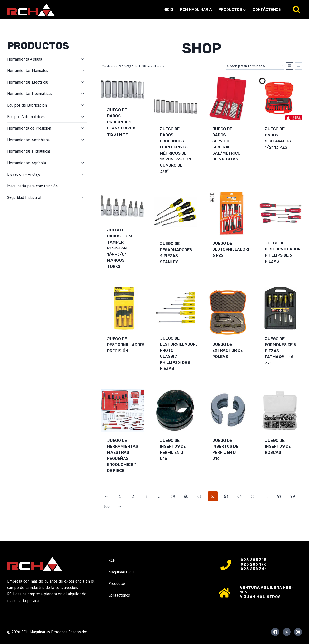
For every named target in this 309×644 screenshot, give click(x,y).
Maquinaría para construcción (32, 186)
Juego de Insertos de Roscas (278, 446)
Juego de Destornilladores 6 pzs (233, 249)
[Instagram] (298, 632)
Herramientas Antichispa (28, 140)
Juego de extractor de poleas (228, 350)
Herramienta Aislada (25, 59)
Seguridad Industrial (24, 197)
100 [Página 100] (107, 506)
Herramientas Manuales (28, 71)
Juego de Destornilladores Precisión (127, 345)
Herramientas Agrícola (26, 163)
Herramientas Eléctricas (28, 82)
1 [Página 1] (120, 496)
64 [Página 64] (239, 496)
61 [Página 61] (200, 496)
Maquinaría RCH (122, 572)
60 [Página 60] (186, 496)
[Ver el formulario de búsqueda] (296, 10)
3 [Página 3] (146, 496)
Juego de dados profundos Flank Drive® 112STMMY (121, 122)
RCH (112, 560)
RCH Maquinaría (196, 10)
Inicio (168, 10)
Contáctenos (267, 10)
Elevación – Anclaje (24, 174)
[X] (287, 632)
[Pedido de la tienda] (255, 66)
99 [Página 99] (293, 496)
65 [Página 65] (253, 496)
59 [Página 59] (173, 496)
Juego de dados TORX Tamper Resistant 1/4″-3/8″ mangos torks (120, 248)
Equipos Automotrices (26, 117)
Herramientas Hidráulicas (29, 151)
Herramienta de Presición (29, 128)
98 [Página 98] (279, 496)
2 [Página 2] (133, 496)
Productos (117, 583)
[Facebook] (275, 632)
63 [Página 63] (226, 496)
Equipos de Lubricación (27, 105)
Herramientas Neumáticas (30, 94)
